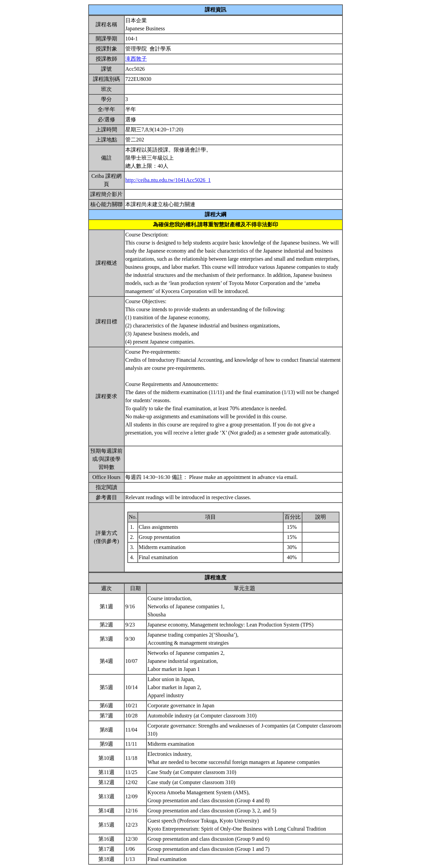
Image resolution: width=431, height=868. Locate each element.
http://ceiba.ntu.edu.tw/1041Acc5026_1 (168, 180)
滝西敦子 (136, 59)
